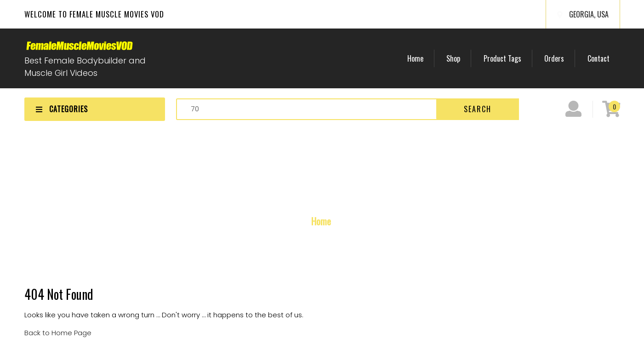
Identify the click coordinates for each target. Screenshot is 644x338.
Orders (558, 58)
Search (478, 109)
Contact (600, 58)
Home (427, 58)
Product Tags (509, 58)
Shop (462, 58)
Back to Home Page (58, 333)
